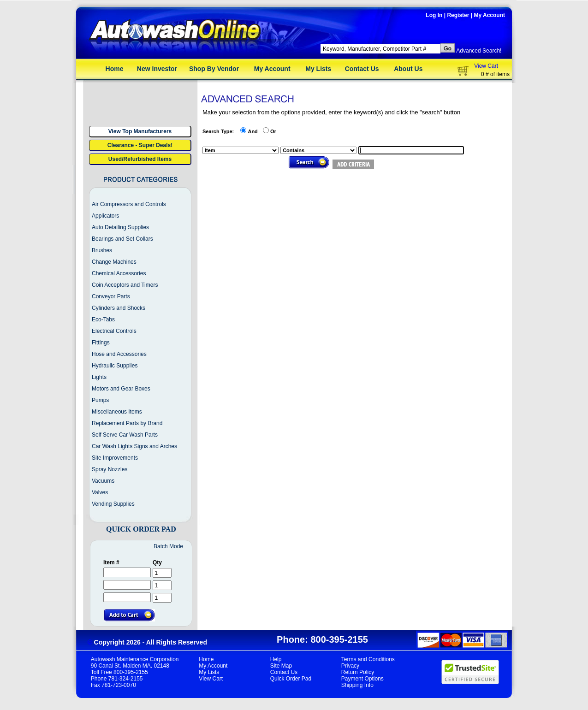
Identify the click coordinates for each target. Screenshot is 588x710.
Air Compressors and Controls (129, 204)
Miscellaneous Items (117, 412)
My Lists (318, 69)
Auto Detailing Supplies (120, 227)
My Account (489, 15)
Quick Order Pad (291, 679)
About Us (408, 69)
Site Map (281, 666)
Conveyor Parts (111, 296)
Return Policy (358, 672)
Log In (434, 15)
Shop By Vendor (214, 69)
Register (458, 15)
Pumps (100, 400)
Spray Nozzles (110, 469)
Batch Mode (168, 546)
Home (115, 69)
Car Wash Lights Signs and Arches (134, 446)
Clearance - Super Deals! (140, 145)
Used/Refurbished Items (140, 159)
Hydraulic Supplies (115, 366)
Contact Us (362, 69)
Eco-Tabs (103, 319)
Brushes (102, 250)
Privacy (350, 666)
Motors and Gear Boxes (121, 389)
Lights (99, 377)
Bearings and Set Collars (122, 239)
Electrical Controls (114, 331)
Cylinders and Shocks (119, 308)
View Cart (486, 66)
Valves (100, 492)
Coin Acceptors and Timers (125, 285)
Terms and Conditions (368, 659)
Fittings (101, 343)
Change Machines (114, 262)
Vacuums (103, 481)
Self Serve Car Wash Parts (125, 435)
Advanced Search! (479, 51)
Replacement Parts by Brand (127, 423)
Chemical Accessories (119, 273)
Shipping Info (357, 685)
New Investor (157, 69)
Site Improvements (115, 458)
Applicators (105, 216)
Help (276, 659)
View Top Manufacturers (140, 131)
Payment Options (362, 679)
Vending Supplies (113, 504)
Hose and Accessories (119, 354)
